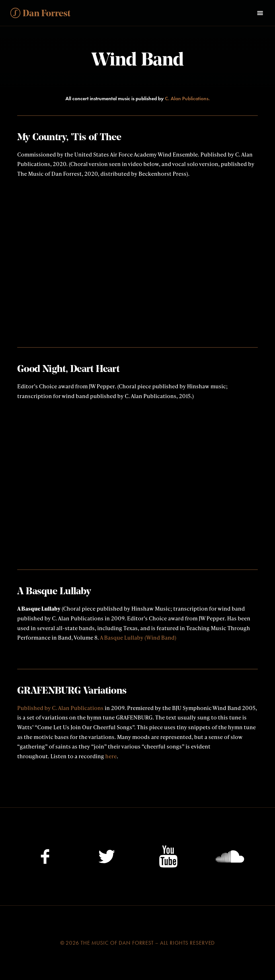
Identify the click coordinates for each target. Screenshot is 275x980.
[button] (260, 13)
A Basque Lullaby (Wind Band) (138, 637)
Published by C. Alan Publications (60, 708)
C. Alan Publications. (187, 99)
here (111, 756)
